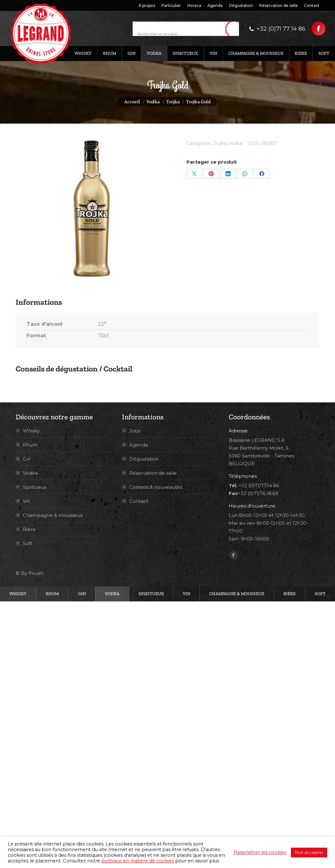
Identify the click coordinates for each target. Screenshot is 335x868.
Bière (29, 529)
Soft (28, 543)
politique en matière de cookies (138, 861)
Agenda (139, 445)
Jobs (135, 431)
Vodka (235, 143)
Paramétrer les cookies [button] (260, 852)
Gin (27, 459)
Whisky (31, 431)
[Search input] (180, 34)
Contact (139, 501)
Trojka (220, 143)
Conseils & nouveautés (156, 487)
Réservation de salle (153, 473)
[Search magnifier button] (234, 29)
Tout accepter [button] (309, 852)
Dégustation (144, 459)
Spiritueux (35, 487)
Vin (26, 501)
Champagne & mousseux (53, 515)
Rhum (30, 445)
